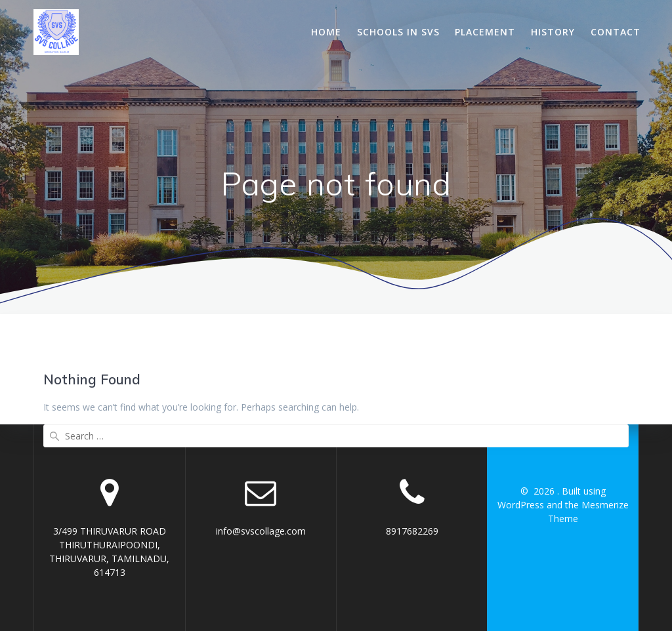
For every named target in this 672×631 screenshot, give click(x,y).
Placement (485, 32)
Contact (616, 32)
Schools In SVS (398, 32)
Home (326, 32)
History (553, 32)
